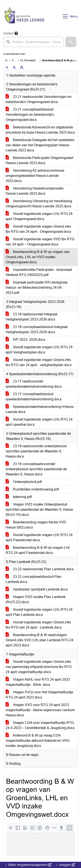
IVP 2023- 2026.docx (25, 340)
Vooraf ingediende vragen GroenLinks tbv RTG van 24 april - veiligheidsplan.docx (39, 362)
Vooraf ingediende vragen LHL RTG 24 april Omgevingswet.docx (39, 216)
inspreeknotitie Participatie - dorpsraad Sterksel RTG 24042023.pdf (39, 272)
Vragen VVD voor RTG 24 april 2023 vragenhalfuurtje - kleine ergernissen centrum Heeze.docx (40, 710)
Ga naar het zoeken (1, 3)
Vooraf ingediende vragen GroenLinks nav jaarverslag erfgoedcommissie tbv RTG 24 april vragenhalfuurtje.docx (39, 667)
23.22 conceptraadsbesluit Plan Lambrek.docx (33, 579)
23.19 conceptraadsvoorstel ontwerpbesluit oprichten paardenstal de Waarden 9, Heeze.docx (36, 469)
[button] (71, 42)
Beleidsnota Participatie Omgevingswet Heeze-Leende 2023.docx (39, 160)
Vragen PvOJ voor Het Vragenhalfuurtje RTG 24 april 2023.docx (39, 695)
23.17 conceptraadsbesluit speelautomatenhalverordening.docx (34, 397)
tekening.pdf (19, 497)
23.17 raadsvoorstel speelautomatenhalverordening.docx (34, 384)
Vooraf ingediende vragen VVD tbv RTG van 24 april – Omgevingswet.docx (40, 242)
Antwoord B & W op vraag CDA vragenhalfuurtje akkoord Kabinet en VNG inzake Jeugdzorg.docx (38, 741)
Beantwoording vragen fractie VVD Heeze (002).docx (36, 525)
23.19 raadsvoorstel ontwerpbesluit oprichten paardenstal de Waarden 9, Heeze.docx (36, 451)
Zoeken (8, 33)
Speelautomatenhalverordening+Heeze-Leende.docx (40, 409)
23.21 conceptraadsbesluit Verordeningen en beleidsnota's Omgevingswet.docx (30, 115)
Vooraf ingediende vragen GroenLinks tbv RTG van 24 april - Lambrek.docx (38, 625)
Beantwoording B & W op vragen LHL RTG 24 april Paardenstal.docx (38, 550)
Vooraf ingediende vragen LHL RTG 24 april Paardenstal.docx (39, 537)
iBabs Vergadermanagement (29, 865)
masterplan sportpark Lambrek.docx (37, 589)
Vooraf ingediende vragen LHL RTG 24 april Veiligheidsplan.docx (39, 350)
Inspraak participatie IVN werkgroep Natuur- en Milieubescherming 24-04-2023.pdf (37, 288)
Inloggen (67, 865)
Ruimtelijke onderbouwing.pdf (32, 489)
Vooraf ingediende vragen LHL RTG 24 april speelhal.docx (39, 422)
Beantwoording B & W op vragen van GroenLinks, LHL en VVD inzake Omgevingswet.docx (38, 257)
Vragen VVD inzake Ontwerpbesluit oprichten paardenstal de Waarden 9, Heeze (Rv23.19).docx (39, 510)
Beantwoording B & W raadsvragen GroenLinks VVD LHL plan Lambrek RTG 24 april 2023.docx (40, 640)
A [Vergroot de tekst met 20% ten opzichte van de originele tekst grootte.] (14, 67)
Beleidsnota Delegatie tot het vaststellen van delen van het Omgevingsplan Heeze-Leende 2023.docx (40, 145)
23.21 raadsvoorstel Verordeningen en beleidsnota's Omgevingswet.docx (39, 99)
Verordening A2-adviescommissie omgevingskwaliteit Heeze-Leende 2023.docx (35, 176)
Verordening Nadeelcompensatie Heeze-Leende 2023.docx (35, 191)
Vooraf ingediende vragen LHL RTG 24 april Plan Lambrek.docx (39, 612)
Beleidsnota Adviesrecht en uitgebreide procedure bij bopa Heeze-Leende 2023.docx (40, 130)
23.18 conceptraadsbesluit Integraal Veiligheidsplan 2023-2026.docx (37, 329)
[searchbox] (33, 42)
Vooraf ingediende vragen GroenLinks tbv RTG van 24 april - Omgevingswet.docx (38, 229)
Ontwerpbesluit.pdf (24, 482)
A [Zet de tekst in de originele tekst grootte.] (7, 67)
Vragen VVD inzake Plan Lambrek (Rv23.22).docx (36, 599)
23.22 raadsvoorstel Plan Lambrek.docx (40, 569)
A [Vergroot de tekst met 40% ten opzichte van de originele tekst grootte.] (22, 68)
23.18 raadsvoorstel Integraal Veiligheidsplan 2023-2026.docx (32, 317)
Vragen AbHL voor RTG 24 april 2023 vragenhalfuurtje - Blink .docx (38, 682)
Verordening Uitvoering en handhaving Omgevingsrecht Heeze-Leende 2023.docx (39, 204)
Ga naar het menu (1, 3)
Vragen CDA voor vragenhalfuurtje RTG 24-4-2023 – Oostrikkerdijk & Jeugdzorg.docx (40, 725)
